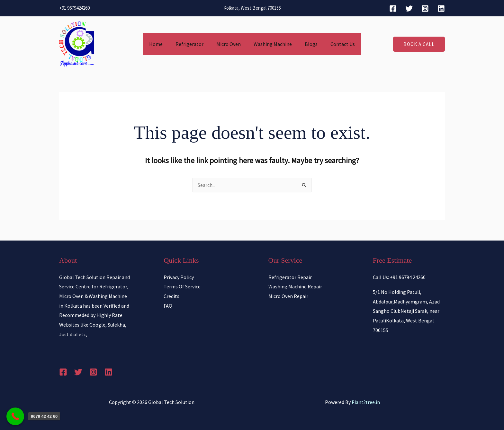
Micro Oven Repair (288, 296)
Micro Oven (230, 44)
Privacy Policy (179, 277)
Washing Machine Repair (295, 287)
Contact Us (336, 44)
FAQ (168, 306)
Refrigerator (193, 44)
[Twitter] (409, 9)
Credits (171, 296)
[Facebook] (393, 9)
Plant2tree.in (366, 402)
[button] (419, 44)
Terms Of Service (182, 287)
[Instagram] (425, 9)
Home (162, 44)
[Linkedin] (441, 9)
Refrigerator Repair (290, 277)
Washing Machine (271, 44)
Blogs (307, 44)
